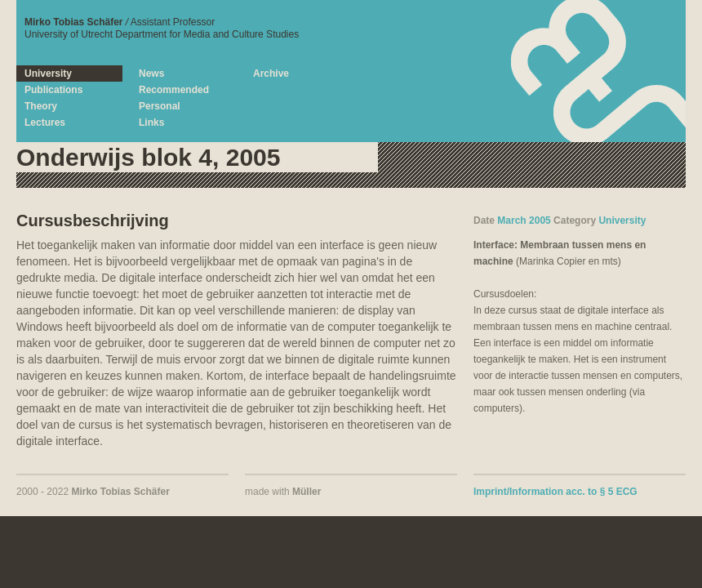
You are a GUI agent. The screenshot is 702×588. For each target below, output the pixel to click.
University (622, 220)
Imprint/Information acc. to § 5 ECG (555, 492)
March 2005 (524, 220)
